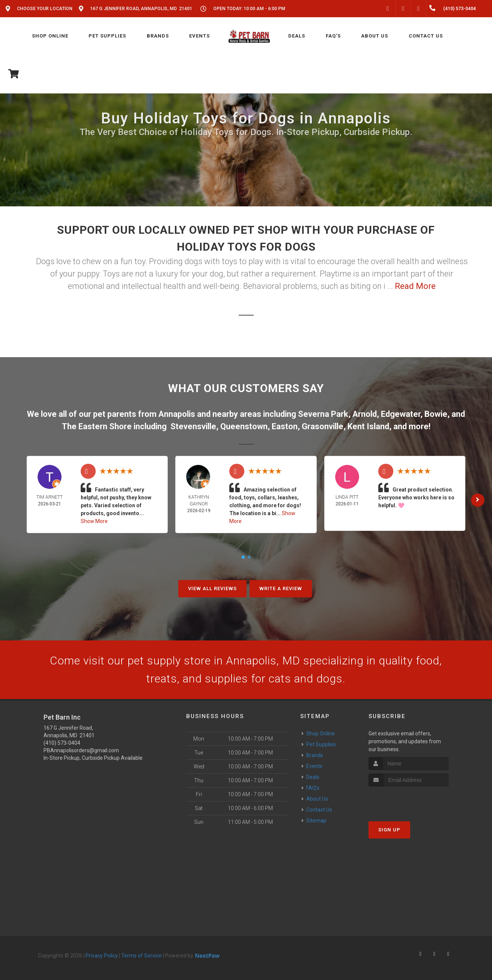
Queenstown (244, 426)
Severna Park (323, 414)
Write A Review (281, 588)
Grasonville (323, 426)
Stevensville (193, 426)
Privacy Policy (102, 956)
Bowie (436, 414)
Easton (285, 426)
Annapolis (177, 414)
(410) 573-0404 (62, 743)
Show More (94, 521)
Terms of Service (141, 956)
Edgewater (401, 414)
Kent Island (368, 426)
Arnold (365, 414)
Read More (415, 286)
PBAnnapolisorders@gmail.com (81, 750)
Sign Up (389, 830)
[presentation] (408, 800)
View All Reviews (212, 588)
